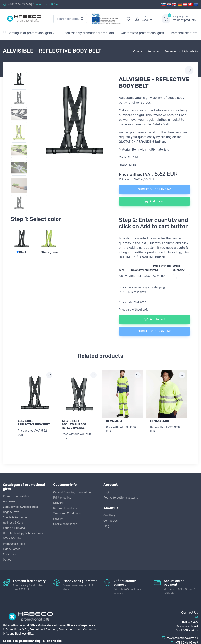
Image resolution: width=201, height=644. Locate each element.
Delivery (58, 503)
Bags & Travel (11, 512)
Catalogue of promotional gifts (27, 33)
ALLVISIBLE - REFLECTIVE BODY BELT (34, 423)
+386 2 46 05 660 (19, 4)
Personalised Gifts (184, 33)
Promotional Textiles (16, 496)
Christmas (9, 554)
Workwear (9, 501)
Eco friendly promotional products (89, 33)
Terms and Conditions (67, 513)
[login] (145, 19)
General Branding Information (72, 492)
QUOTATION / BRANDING (154, 189)
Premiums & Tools (14, 544)
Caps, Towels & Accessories (20, 507)
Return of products (65, 508)
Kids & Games (12, 549)
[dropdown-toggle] (166, 19)
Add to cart (155, 201)
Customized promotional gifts (142, 33)
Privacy (58, 518)
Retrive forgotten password (121, 497)
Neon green (48, 252)
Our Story (109, 515)
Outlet (7, 560)
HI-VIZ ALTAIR (160, 421)
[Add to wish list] (49, 375)
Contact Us (40, 4)
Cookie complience (65, 524)
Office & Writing (13, 538)
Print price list (62, 497)
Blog (106, 526)
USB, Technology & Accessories (23, 533)
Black (21, 252)
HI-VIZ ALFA (114, 421)
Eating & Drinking (14, 528)
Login (107, 492)
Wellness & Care (13, 523)
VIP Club (54, 4)
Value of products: (186, 19)
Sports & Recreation (16, 517)
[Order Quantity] (182, 278)
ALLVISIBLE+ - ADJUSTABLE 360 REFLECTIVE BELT (74, 424)
